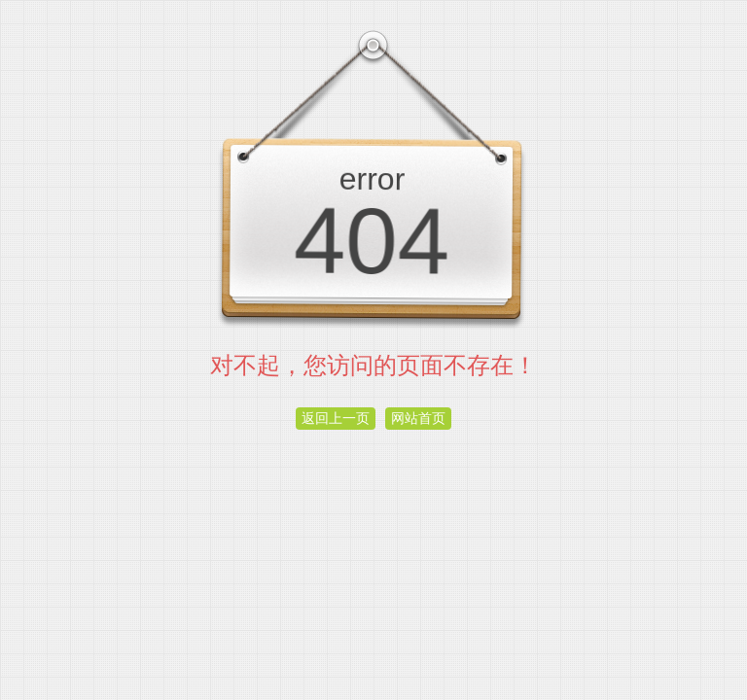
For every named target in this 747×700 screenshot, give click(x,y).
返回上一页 (336, 418)
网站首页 (418, 418)
